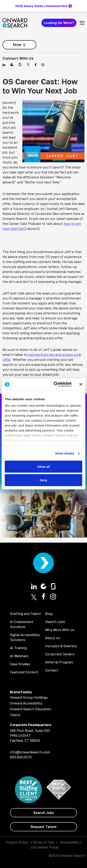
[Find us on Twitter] (28, 65)
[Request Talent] (43, 827)
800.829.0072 (21, 757)
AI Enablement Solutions (22, 624)
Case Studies (20, 664)
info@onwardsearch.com (30, 752)
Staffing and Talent (25, 614)
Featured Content (24, 672)
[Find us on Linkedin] (4, 65)
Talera (15, 715)
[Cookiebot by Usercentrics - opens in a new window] (54, 384)
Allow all (44, 466)
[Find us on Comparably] (12, 65)
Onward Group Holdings (29, 697)
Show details (65, 453)
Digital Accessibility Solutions (25, 637)
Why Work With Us (60, 630)
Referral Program (59, 662)
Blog (49, 614)
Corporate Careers (60, 654)
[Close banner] (81, 384)
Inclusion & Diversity (61, 646)
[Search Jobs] (43, 813)
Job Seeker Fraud (44, 847)
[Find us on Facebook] (36, 65)
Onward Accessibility (26, 703)
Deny (44, 480)
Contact (52, 670)
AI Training (18, 648)
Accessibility (70, 842)
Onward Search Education (31, 709)
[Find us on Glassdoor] (20, 65)
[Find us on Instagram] (43, 65)
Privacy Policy (17, 842)
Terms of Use (43, 842)
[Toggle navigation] (82, 23)
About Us (53, 638)
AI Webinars (19, 656)
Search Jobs (55, 622)
